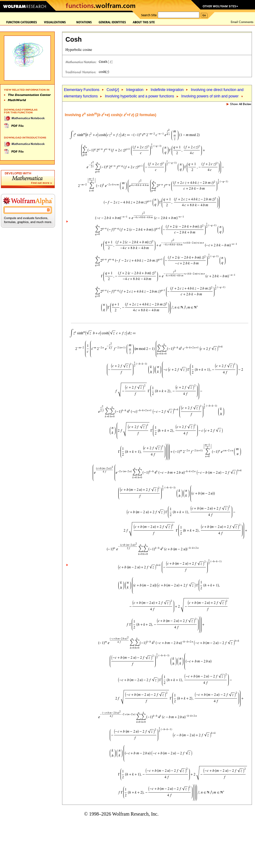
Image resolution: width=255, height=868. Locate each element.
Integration (135, 90)
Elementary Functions (82, 90)
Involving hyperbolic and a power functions (139, 96)
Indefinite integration (167, 90)
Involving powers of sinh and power (210, 96)
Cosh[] (113, 90)
